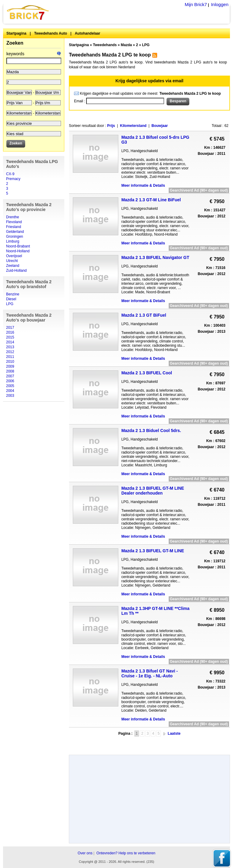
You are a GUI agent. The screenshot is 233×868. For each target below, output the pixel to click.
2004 (10, 391)
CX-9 (10, 174)
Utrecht (12, 261)
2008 (10, 371)
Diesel (11, 299)
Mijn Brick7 (196, 4)
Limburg (13, 241)
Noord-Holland (18, 251)
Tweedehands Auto (51, 33)
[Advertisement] (149, 743)
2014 (10, 342)
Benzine (13, 294)
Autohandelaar (87, 33)
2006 (10, 381)
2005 (10, 386)
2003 (10, 396)
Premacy (13, 179)
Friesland (14, 227)
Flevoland (14, 222)
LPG (10, 304)
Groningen (15, 237)
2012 (10, 352)
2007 (10, 376)
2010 (10, 362)
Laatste (174, 734)
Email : (80, 101)
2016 (10, 332)
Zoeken (15, 43)
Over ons (85, 853)
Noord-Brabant (18, 246)
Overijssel (14, 256)
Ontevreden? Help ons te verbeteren (126, 853)
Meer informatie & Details (143, 186)
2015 (10, 337)
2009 (10, 366)
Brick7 (28, 12)
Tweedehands (105, 45)
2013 (10, 347)
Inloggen (220, 4)
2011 (10, 357)
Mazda (126, 45)
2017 (10, 328)
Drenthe (13, 217)
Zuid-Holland (16, 271)
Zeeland (13, 266)
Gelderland (15, 232)
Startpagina (16, 33)
